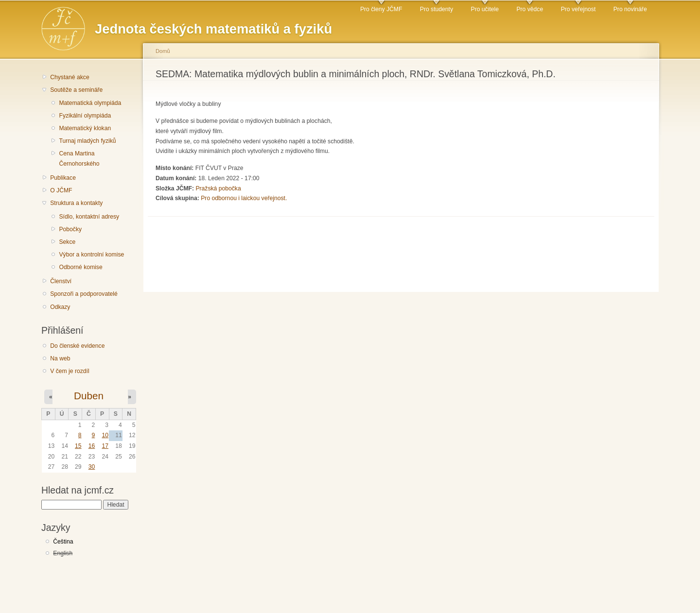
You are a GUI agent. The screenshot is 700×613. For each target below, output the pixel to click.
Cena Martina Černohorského (79, 159)
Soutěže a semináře (76, 90)
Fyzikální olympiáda (85, 116)
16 (92, 446)
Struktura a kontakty (76, 203)
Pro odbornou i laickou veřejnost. (244, 198)
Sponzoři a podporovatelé (84, 294)
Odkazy (60, 307)
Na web (60, 358)
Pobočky (70, 229)
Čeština (63, 542)
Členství (61, 281)
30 (92, 467)
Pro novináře (630, 9)
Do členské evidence (77, 346)
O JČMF (61, 190)
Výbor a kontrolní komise (91, 255)
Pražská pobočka (218, 188)
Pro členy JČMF (381, 9)
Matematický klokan (85, 128)
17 (105, 446)
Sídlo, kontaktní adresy (89, 217)
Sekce (67, 242)
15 (78, 446)
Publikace (63, 178)
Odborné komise (80, 267)
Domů (163, 51)
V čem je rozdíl (70, 371)
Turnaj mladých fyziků (87, 141)
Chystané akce (70, 77)
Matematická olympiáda (90, 103)
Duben (89, 396)
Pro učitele (485, 9)
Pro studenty (437, 9)
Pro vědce (530, 9)
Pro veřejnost (578, 9)
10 (105, 435)
